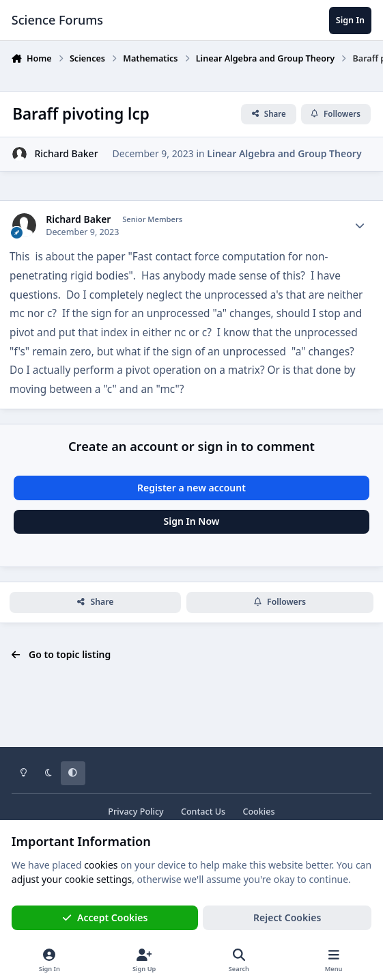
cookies (101, 865)
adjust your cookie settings (72, 879)
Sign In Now (192, 521)
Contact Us (203, 812)
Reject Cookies (287, 917)
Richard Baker (66, 153)
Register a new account (191, 488)
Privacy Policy (136, 812)
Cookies (258, 812)
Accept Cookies (105, 917)
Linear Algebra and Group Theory (284, 153)
